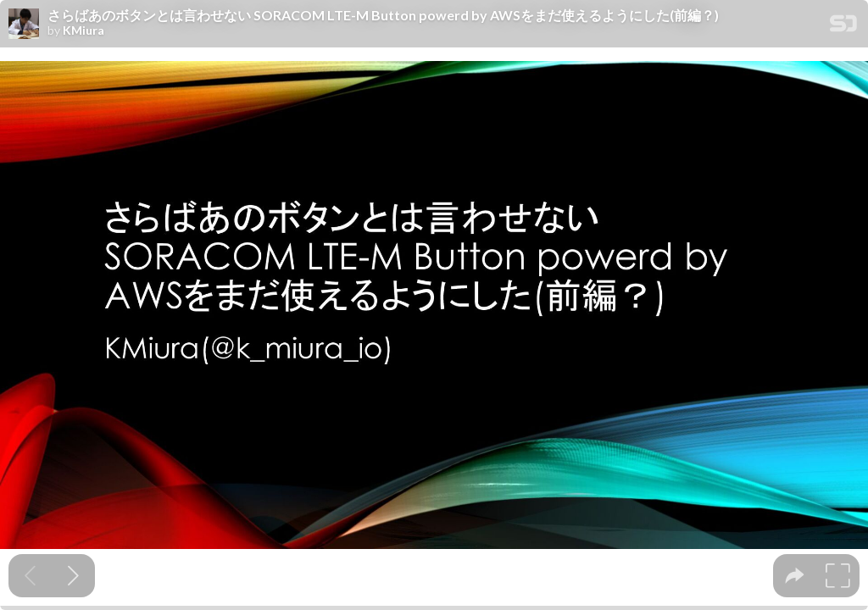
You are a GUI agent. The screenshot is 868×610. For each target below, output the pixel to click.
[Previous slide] (30, 576)
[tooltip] (795, 576)
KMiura (83, 30)
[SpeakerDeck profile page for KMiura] (24, 25)
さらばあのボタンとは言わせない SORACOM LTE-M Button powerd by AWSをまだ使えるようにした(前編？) (383, 15)
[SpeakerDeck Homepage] (843, 27)
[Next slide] (73, 576)
